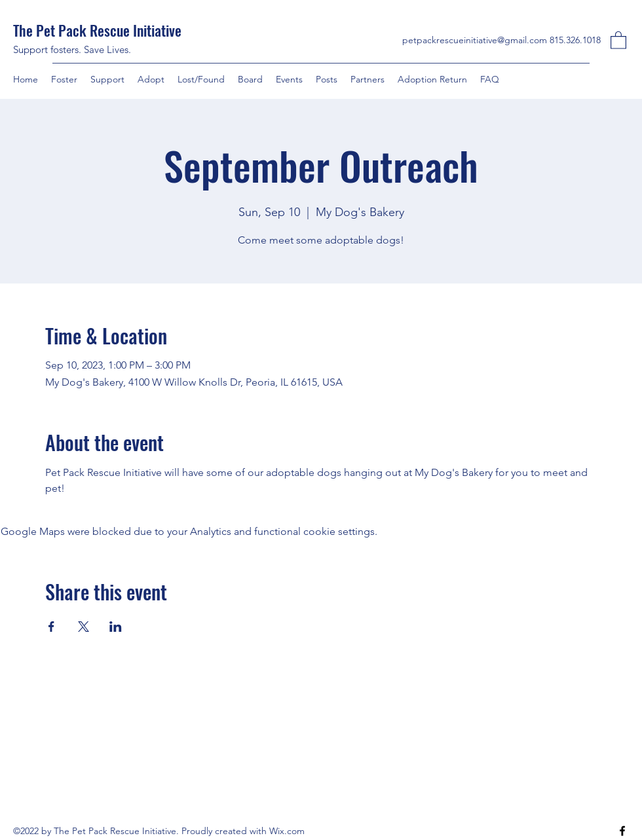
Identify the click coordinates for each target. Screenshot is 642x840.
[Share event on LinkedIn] (116, 627)
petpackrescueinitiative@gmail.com (475, 40)
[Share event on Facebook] (51, 627)
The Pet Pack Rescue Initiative (99, 30)
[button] (618, 40)
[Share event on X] (84, 627)
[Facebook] (622, 831)
